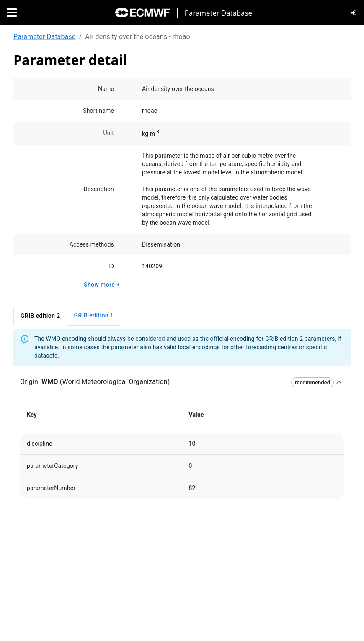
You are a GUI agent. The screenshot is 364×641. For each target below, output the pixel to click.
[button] (182, 382)
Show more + (102, 285)
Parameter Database (44, 37)
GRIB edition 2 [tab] (40, 316)
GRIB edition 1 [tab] (94, 315)
